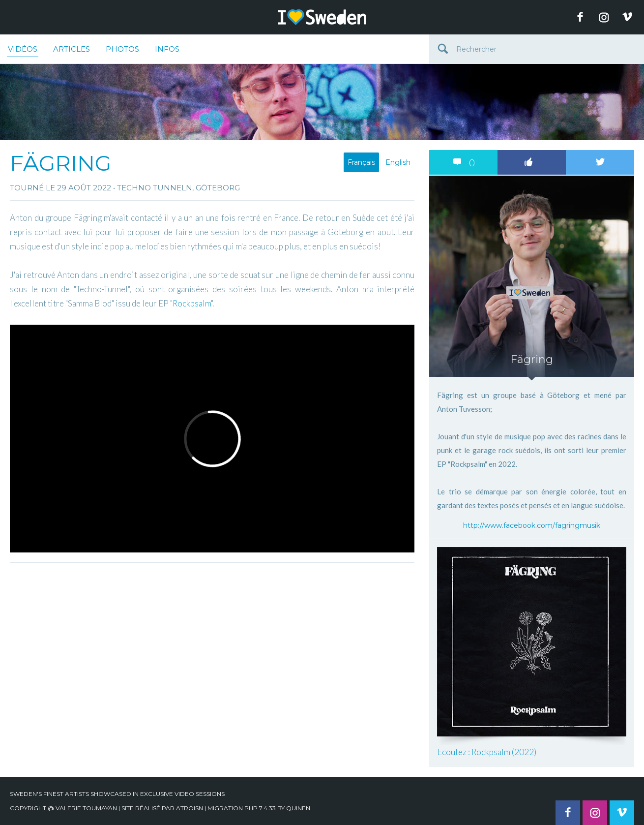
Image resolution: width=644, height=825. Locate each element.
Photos (122, 49)
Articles (72, 49)
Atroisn (190, 808)
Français (361, 162)
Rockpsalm (192, 303)
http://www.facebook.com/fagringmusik (532, 525)
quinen (298, 808)
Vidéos (23, 51)
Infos (167, 49)
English (398, 162)
